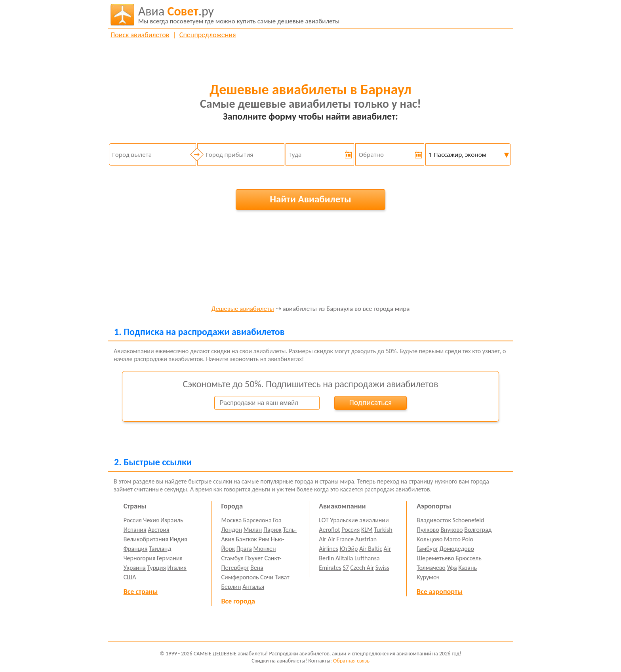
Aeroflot (329, 530)
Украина (135, 568)
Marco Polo (459, 539)
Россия (133, 520)
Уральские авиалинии (359, 520)
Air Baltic (371, 549)
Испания (135, 530)
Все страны (141, 592)
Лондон (232, 530)
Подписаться (370, 402)
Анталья (253, 587)
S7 (346, 568)
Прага (244, 549)
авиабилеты (239, 15)
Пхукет (254, 558)
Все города (238, 601)
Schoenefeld (469, 520)
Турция (157, 568)
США (130, 577)
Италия (177, 568)
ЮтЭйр (349, 549)
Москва (232, 520)
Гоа (277, 520)
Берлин (231, 587)
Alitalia (344, 558)
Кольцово (430, 539)
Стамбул (233, 558)
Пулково (428, 530)
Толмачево (431, 568)
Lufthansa (367, 558)
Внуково (451, 530)
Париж (272, 530)
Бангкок (246, 539)
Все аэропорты (440, 592)
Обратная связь (351, 661)
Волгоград (478, 530)
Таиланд (160, 549)
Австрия (159, 530)
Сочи (267, 577)
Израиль (172, 520)
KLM (367, 530)
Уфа (452, 568)
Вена (257, 568)
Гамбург (427, 549)
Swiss (382, 568)
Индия (178, 539)
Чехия (151, 520)
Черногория (140, 558)
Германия (170, 558)
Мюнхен (264, 549)
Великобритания (146, 539)
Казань (468, 568)
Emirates (330, 568)
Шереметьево (435, 558)
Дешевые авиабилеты (243, 309)
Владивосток (434, 520)
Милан (253, 530)
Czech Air (362, 568)
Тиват (282, 577)
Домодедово (457, 549)
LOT (324, 520)
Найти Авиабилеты (310, 199)
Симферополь (240, 577)
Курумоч (428, 577)
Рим (264, 539)
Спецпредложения (208, 35)
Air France (341, 539)
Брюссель (468, 558)
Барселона (257, 520)
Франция (136, 549)
